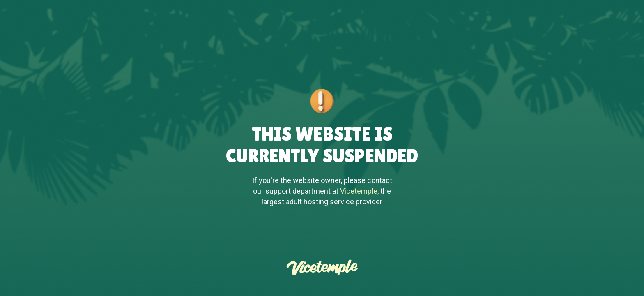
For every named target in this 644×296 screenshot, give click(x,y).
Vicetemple (359, 191)
